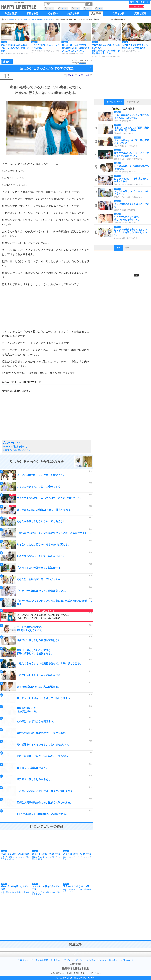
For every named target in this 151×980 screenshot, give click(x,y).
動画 (118, 248)
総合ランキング (133, 102)
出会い (19, 19)
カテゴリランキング (114, 102)
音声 (127, 248)
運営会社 (113, 960)
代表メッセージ (25, 960)
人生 (77, 8)
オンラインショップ (97, 960)
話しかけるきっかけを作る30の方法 (38, 19)
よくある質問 (42, 960)
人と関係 (10, 19)
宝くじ (64, 8)
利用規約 (56, 960)
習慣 (100, 8)
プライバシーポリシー (73, 960)
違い (89, 8)
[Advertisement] (47, 308)
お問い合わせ (127, 960)
